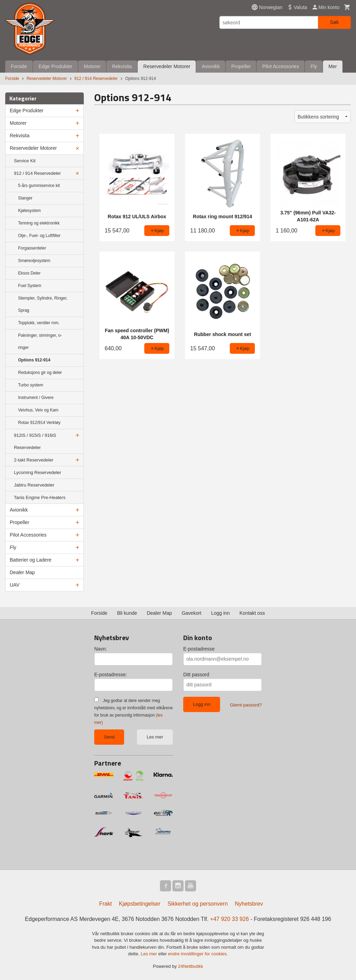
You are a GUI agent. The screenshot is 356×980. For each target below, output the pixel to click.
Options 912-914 (34, 360)
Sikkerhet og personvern (198, 904)
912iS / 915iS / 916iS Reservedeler (35, 441)
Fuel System (30, 286)
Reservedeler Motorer (167, 66)
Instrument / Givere (36, 398)
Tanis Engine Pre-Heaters (40, 497)
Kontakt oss (252, 613)
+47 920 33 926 (229, 919)
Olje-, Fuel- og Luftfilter (39, 236)
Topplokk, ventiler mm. (39, 323)
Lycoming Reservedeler (38, 472)
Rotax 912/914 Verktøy (39, 423)
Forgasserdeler (32, 248)
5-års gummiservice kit (39, 186)
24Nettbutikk (191, 966)
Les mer (155, 737)
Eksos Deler (29, 273)
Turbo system (31, 385)
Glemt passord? (246, 705)
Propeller (241, 66)
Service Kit (25, 161)
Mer (333, 66)
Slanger (25, 198)
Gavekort (191, 613)
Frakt (105, 904)
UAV (15, 585)
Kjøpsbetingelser (140, 904)
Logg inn (220, 613)
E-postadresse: (111, 675)
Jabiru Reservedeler (34, 485)
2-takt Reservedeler (34, 460)
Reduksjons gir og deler (40, 373)
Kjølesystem (29, 211)
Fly (314, 66)
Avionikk (211, 66)
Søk (334, 22)
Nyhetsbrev (249, 904)
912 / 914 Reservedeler (37, 173)
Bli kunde (127, 613)
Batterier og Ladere (31, 560)
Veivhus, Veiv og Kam (38, 410)
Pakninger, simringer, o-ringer (40, 341)
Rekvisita (122, 66)
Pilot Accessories (281, 66)
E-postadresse (199, 649)
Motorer (92, 66)
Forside (19, 66)
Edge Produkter (55, 66)
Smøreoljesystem (34, 261)
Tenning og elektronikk (39, 223)
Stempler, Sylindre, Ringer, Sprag (43, 304)
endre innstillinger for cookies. (198, 954)
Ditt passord (196, 675)
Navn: (101, 649)
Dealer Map (22, 572)
